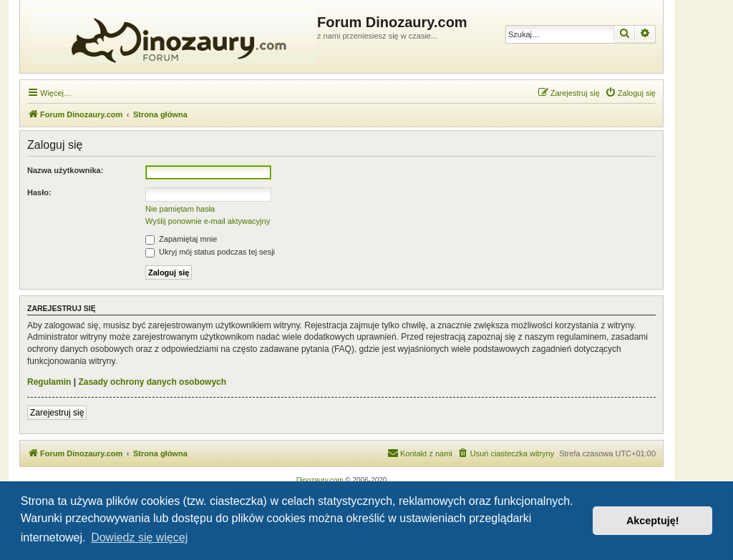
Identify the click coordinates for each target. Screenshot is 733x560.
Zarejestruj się (57, 413)
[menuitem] (630, 93)
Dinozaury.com (320, 480)
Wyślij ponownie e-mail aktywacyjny (208, 221)
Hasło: (39, 192)
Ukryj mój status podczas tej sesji (210, 252)
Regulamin (49, 382)
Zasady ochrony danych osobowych (152, 382)
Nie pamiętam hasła (180, 209)
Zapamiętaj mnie (181, 239)
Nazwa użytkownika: (65, 170)
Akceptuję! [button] (653, 521)
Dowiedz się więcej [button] (139, 537)
